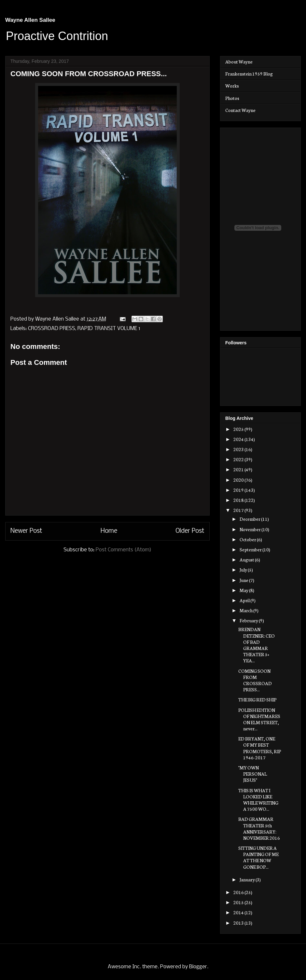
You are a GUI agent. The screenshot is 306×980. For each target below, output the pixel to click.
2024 (239, 439)
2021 (239, 469)
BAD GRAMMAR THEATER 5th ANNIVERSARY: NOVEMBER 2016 (259, 828)
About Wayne (239, 62)
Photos (232, 98)
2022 (239, 459)
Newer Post (26, 531)
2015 (239, 902)
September (251, 549)
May (244, 590)
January (248, 879)
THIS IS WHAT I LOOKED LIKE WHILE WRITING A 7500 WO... (258, 800)
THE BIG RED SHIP (257, 699)
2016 (239, 892)
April (245, 600)
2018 (239, 500)
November (250, 529)
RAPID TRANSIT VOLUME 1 (109, 329)
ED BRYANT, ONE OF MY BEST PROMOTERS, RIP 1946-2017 (260, 748)
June (244, 580)
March (246, 610)
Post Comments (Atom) (124, 550)
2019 (239, 490)
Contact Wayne (240, 110)
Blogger (198, 967)
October (248, 539)
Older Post (190, 531)
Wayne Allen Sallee (30, 20)
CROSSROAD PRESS (52, 329)
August (247, 559)
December (250, 519)
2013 (239, 923)
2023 (239, 449)
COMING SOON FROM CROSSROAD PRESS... (255, 680)
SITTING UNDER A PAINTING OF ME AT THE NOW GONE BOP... (258, 857)
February (249, 620)
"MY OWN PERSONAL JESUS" (253, 774)
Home (109, 531)
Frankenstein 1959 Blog (249, 74)
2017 (239, 510)
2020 (239, 480)
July (244, 570)
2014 (239, 912)
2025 (239, 429)
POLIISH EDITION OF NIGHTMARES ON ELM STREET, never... (259, 719)
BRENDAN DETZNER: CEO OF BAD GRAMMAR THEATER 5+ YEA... (257, 645)
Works (232, 86)
